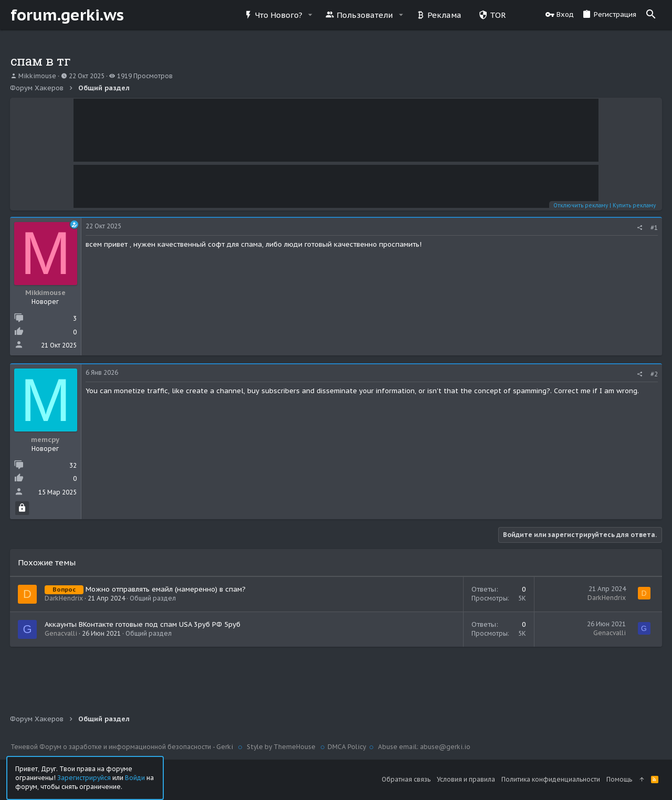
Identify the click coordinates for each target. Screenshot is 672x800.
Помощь (619, 779)
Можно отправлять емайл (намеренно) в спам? (166, 589)
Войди (135, 777)
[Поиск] (651, 15)
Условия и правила (466, 779)
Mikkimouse (37, 76)
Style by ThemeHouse (281, 747)
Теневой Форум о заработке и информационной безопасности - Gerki (123, 747)
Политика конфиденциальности (551, 779)
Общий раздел (153, 598)
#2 (654, 374)
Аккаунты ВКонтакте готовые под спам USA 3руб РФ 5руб (143, 624)
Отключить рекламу (580, 206)
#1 (654, 228)
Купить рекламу (634, 206)
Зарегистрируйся (84, 777)
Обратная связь (406, 779)
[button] (310, 15)
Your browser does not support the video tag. (336, 130)
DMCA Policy (347, 747)
